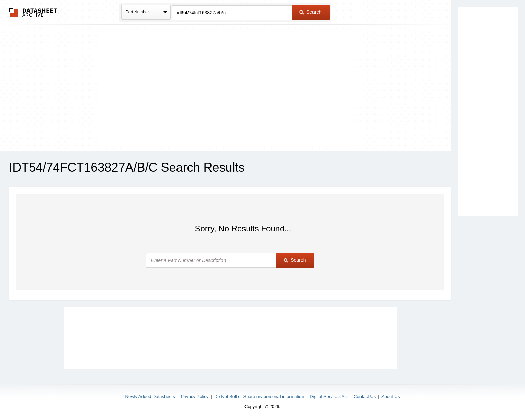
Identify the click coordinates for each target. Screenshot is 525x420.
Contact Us (365, 396)
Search (310, 12)
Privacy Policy (195, 396)
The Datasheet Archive (33, 12)
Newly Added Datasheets (150, 396)
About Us (391, 396)
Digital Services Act (329, 396)
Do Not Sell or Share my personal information (259, 396)
